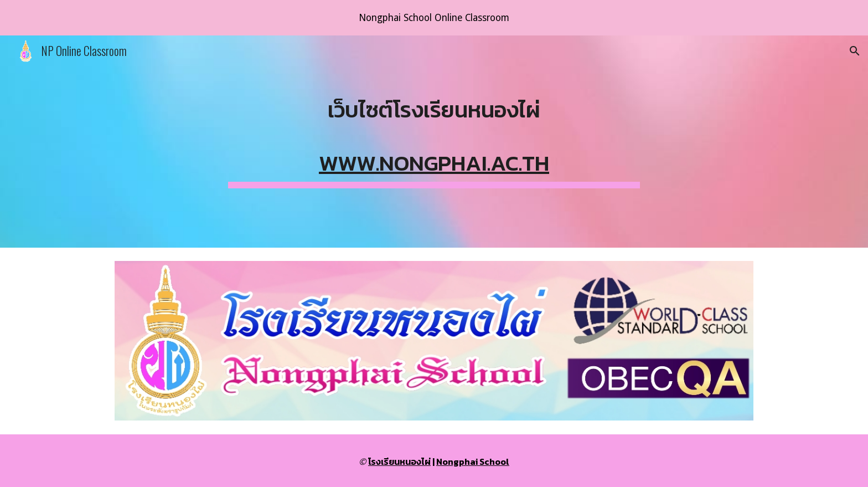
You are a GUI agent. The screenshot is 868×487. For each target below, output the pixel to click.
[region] (434, 18)
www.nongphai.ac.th (434, 163)
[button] (855, 51)
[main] (434, 142)
